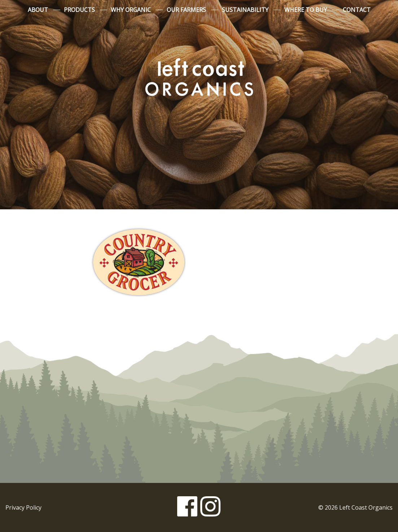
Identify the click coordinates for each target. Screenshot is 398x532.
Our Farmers (186, 10)
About (38, 10)
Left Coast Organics (199, 77)
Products (79, 10)
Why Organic (131, 10)
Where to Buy (306, 10)
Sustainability (245, 10)
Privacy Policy (23, 507)
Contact (357, 10)
